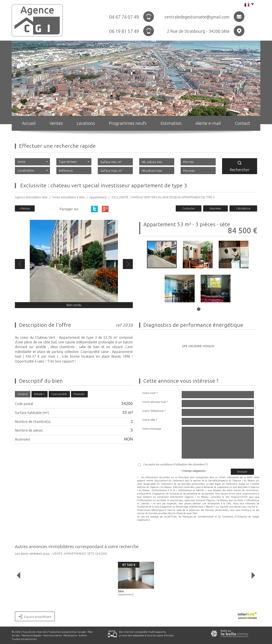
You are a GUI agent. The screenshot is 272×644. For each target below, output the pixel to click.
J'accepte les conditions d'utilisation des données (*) (175, 464)
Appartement (98, 197)
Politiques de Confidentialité (198, 517)
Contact (242, 123)
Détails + (39, 394)
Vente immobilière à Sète (68, 197)
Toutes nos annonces (24, 639)
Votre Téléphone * (154, 411)
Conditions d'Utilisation (235, 517)
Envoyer (242, 472)
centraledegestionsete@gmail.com (197, 17)
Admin (83, 635)
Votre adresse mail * (155, 402)
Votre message (152, 429)
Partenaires (70, 635)
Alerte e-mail (208, 123)
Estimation (171, 123)
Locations (86, 123)
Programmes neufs (128, 123)
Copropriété (59, 394)
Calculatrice (243, 208)
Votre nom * (150, 393)
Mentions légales (32, 635)
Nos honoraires (52, 635)
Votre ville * (150, 420)
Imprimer (215, 208)
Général (22, 394)
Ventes (56, 123)
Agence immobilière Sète (31, 197)
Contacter (189, 208)
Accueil (29, 123)
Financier (79, 394)
